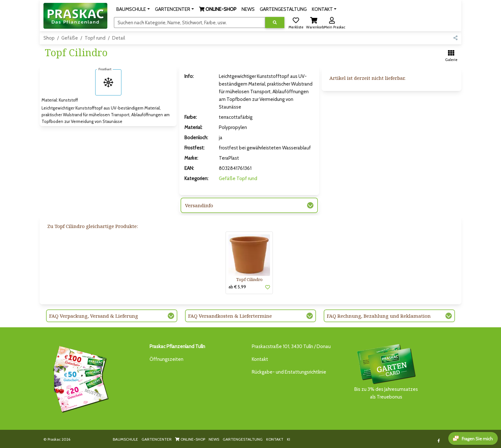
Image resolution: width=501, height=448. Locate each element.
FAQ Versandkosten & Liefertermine (230, 316)
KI (289, 439)
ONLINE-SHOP (190, 439)
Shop (49, 38)
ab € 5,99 (237, 287)
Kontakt (260, 359)
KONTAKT (275, 439)
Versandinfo (199, 205)
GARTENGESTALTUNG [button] (283, 9)
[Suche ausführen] (275, 23)
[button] (133, 9)
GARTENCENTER (157, 439)
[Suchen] (190, 22)
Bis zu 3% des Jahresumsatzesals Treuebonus (386, 371)
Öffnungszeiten (166, 359)
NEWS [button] (248, 9)
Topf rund (95, 38)
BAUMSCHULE (125, 439)
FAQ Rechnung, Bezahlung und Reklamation (379, 316)
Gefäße (70, 38)
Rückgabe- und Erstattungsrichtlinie (289, 372)
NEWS (214, 439)
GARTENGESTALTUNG (243, 439)
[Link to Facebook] (439, 441)
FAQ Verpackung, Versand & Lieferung (94, 316)
